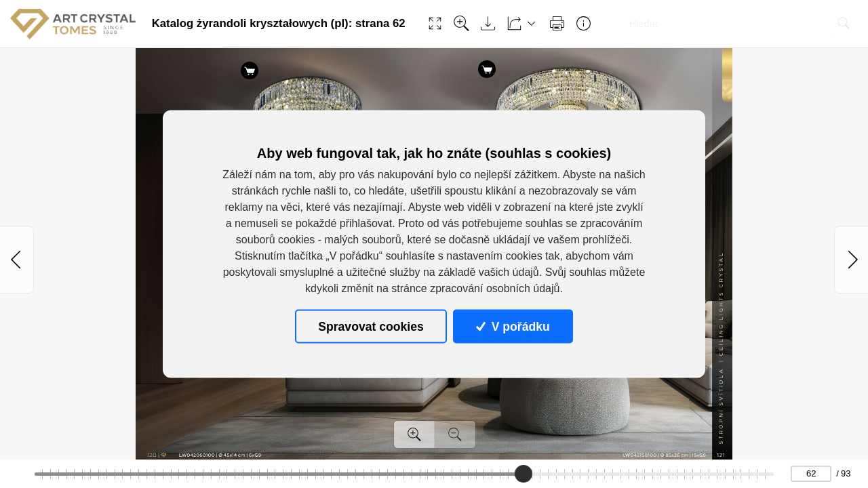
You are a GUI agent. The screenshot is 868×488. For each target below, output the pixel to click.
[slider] (524, 474)
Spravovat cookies (371, 326)
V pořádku (513, 326)
